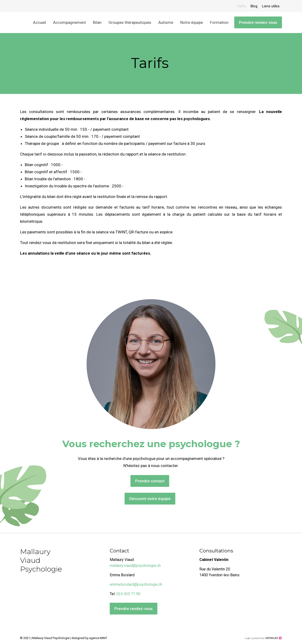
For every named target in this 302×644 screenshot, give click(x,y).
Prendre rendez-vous (258, 22)
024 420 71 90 (128, 594)
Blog (254, 6)
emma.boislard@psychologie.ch (136, 584)
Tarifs (241, 6)
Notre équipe (192, 22)
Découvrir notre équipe (150, 499)
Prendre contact (150, 481)
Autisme (166, 22)
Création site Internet (267, 638)
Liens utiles (271, 6)
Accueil (40, 22)
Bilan (97, 22)
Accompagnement (69, 22)
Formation (219, 22)
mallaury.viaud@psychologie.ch (135, 566)
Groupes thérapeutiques (130, 22)
